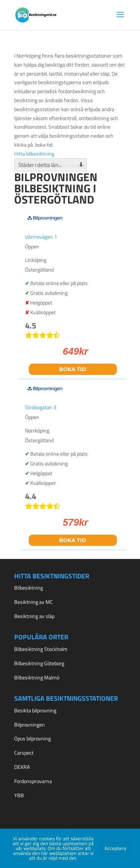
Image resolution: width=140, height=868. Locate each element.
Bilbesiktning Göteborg (39, 663)
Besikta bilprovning (35, 710)
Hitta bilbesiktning (34, 154)
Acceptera (115, 848)
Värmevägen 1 (41, 237)
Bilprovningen (29, 725)
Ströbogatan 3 (41, 407)
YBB (19, 795)
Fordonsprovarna (33, 781)
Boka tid (73, 369)
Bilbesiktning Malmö (37, 677)
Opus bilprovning (32, 738)
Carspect (24, 753)
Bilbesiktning (29, 588)
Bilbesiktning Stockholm (41, 649)
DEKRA (22, 767)
